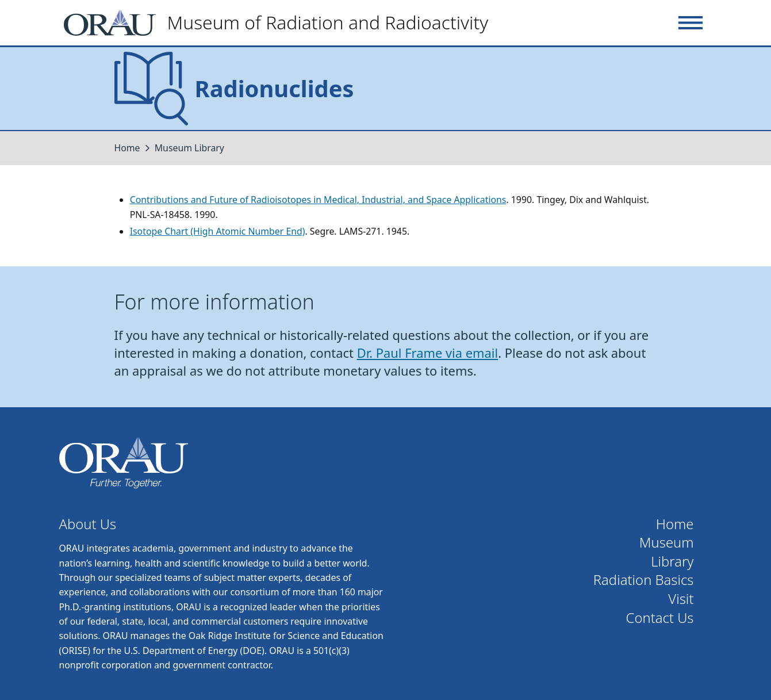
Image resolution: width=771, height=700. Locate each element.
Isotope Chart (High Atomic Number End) (218, 231)
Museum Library (189, 148)
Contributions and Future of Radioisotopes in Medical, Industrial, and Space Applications (318, 200)
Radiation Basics (644, 580)
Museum (667, 543)
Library (672, 562)
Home (127, 148)
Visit (681, 599)
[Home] (281, 23)
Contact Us (660, 618)
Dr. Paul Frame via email (428, 353)
